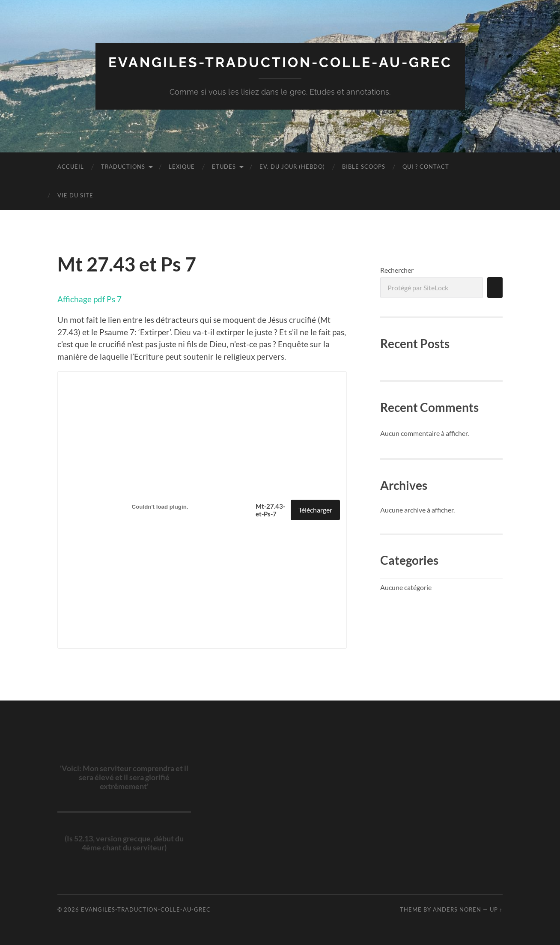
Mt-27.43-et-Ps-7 (270, 510)
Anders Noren (457, 909)
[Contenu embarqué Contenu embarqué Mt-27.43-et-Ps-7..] (160, 507)
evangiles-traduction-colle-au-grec (280, 62)
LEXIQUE (182, 167)
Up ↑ (496, 909)
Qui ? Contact (426, 167)
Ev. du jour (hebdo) (292, 167)
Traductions (123, 167)
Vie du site (75, 195)
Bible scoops (364, 167)
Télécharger (315, 510)
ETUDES (224, 167)
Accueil (71, 167)
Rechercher (397, 270)
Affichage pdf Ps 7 (89, 299)
